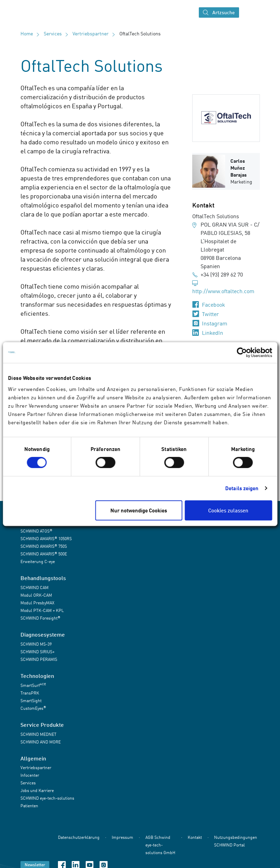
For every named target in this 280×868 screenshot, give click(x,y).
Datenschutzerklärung (79, 838)
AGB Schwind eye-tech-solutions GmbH (160, 845)
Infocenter (30, 775)
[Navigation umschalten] (248, 12)
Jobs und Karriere (37, 790)
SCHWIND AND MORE (41, 742)
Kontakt (195, 838)
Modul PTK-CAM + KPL (42, 610)
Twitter (210, 314)
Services (53, 33)
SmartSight (31, 701)
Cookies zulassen (228, 510)
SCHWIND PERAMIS (39, 659)
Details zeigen (242, 488)
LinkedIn (213, 333)
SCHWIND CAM (35, 588)
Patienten (29, 806)
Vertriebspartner (91, 33)
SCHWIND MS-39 (36, 644)
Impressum (122, 838)
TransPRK (30, 693)
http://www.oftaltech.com (223, 291)
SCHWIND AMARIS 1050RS (46, 539)
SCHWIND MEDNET (39, 734)
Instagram (215, 323)
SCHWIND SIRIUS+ (37, 652)
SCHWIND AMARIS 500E (44, 554)
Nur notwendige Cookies (139, 510)
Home (27, 33)
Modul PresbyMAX (37, 603)
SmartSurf (33, 685)
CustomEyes (33, 708)
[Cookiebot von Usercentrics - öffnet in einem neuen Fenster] (242, 352)
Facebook (214, 305)
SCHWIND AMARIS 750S (44, 546)
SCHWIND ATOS (36, 531)
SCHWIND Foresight (40, 618)
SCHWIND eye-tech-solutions (47, 798)
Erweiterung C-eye (38, 561)
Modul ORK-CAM (36, 595)
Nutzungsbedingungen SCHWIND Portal (236, 841)
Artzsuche (219, 13)
